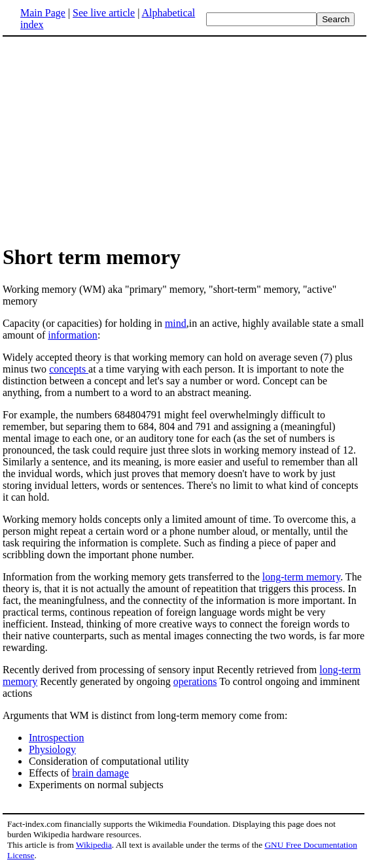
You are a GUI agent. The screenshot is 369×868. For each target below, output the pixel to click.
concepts (69, 369)
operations (195, 681)
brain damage (100, 773)
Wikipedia (94, 845)
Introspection (56, 738)
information (73, 335)
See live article (104, 13)
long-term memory (301, 577)
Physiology (52, 749)
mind (176, 323)
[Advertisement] (113, 140)
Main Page (43, 13)
